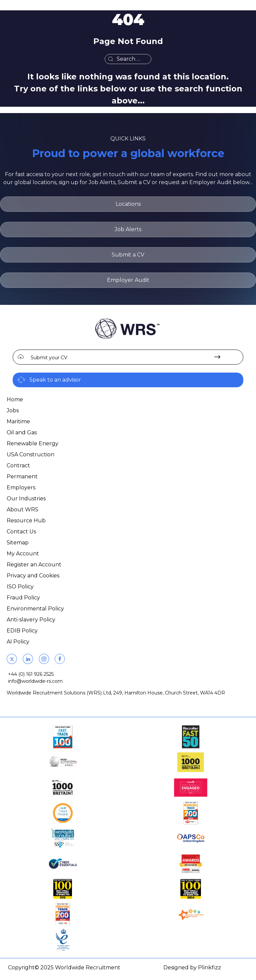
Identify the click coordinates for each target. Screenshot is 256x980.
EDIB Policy (22, 631)
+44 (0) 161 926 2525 (31, 674)
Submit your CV (49, 358)
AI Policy (18, 642)
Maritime (18, 421)
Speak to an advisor (55, 380)
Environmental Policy (35, 609)
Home (15, 399)
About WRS (22, 510)
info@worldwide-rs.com (35, 681)
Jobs (13, 410)
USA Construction (30, 454)
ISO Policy (20, 587)
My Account (23, 554)
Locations (128, 204)
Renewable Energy (32, 443)
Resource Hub (26, 521)
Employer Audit (128, 280)
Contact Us (21, 532)
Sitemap (18, 543)
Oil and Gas (22, 432)
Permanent (22, 476)
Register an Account (34, 565)
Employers (21, 487)
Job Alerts (128, 229)
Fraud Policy (23, 598)
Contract (18, 465)
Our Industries (26, 499)
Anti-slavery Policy (31, 620)
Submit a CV (128, 255)
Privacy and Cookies (33, 576)
